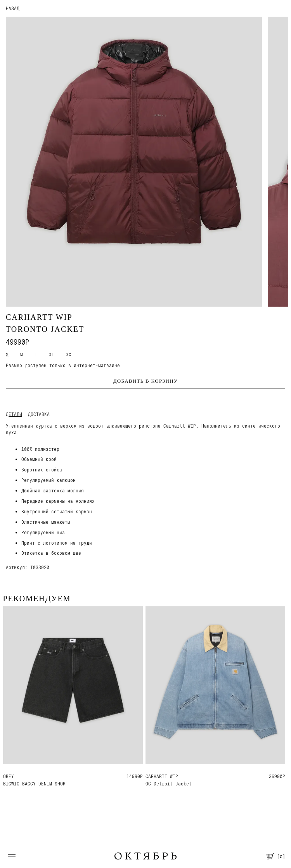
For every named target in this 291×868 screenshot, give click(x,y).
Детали (14, 414)
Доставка (39, 414)
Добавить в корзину (146, 381)
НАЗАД (13, 8)
